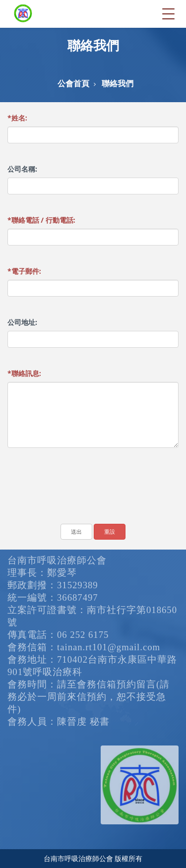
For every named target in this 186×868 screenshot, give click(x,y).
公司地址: (22, 322)
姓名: (17, 118)
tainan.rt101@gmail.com (109, 647)
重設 (110, 531)
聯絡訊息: (24, 373)
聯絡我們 (118, 83)
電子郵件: (24, 271)
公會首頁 (73, 83)
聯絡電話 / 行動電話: (41, 220)
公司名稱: (22, 169)
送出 (76, 531)
